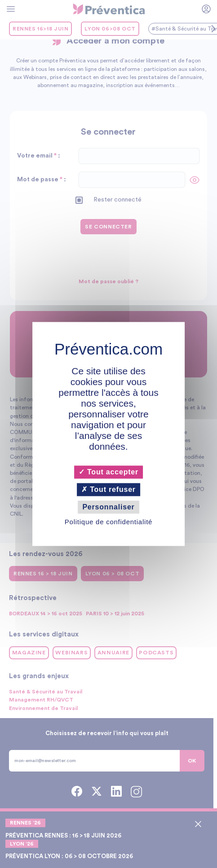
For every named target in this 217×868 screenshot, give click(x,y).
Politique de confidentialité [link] (108, 522)
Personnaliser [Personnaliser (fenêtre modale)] (108, 507)
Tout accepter (108, 472)
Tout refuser (108, 489)
